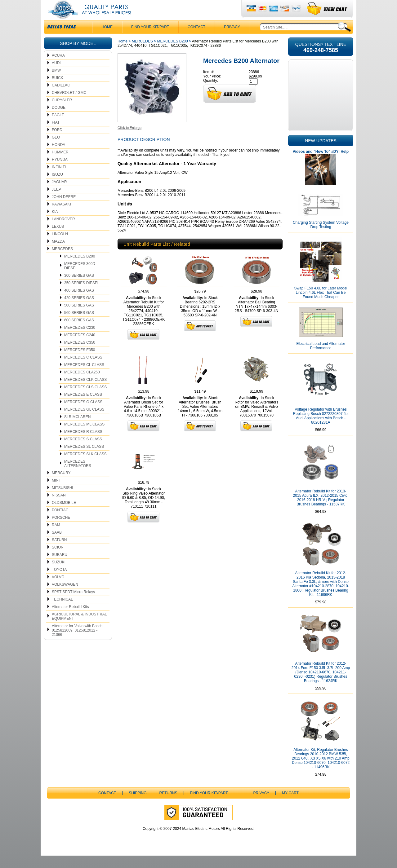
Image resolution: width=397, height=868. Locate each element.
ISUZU (57, 187)
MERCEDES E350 (80, 362)
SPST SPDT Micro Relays (73, 604)
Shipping (138, 805)
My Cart (290, 805)
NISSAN (59, 508)
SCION (58, 560)
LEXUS (58, 239)
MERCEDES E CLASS (83, 407)
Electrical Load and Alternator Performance (321, 358)
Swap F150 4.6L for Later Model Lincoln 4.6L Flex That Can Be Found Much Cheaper (321, 305)
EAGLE (58, 127)
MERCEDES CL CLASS (84, 377)
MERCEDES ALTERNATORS (78, 476)
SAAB (57, 545)
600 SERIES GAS (79, 333)
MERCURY (61, 485)
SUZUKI (59, 575)
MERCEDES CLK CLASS (85, 392)
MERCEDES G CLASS (83, 414)
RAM (56, 537)
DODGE (59, 120)
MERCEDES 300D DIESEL (80, 278)
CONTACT (196, 39)
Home (123, 54)
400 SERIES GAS (79, 303)
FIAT (56, 135)
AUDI (56, 75)
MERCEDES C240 (80, 347)
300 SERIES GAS (79, 288)
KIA (55, 224)
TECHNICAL (62, 612)
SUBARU (60, 567)
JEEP (56, 202)
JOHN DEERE (64, 209)
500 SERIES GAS (79, 318)
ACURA (58, 68)
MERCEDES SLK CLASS (85, 466)
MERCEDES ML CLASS (84, 437)
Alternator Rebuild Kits (70, 619)
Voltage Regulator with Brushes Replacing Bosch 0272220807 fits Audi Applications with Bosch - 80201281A (321, 428)
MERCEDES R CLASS (83, 444)
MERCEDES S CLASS (83, 452)
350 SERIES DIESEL (82, 295)
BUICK (58, 90)
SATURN (59, 552)
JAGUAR (59, 194)
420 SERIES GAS (79, 310)
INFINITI (59, 179)
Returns (168, 805)
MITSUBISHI (62, 500)
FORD (57, 142)
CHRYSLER (62, 112)
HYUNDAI (60, 172)
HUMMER (60, 165)
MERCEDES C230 (80, 340)
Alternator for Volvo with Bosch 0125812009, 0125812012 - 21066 (77, 643)
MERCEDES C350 (80, 355)
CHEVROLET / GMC (69, 105)
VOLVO (58, 589)
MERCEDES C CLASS (83, 370)
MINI (56, 493)
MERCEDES (62, 261)
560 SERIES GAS (79, 325)
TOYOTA (59, 582)
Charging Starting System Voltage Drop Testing (321, 237)
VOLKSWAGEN (65, 597)
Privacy (232, 39)
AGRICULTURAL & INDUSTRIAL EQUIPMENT (79, 629)
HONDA (58, 157)
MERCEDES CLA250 (82, 385)
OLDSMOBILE (64, 515)
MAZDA (58, 254)
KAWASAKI (61, 217)
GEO (56, 150)
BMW (56, 83)
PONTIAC (60, 522)
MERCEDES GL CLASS (84, 422)
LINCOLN (60, 246)
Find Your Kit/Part (150, 39)
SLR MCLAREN (77, 429)
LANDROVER (63, 231)
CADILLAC (61, 98)
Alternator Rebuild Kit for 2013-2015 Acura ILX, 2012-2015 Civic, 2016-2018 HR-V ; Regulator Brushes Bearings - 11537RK (321, 510)
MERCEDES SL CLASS (84, 459)
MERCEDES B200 (80, 269)
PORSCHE (61, 530)
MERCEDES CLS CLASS (85, 399)
